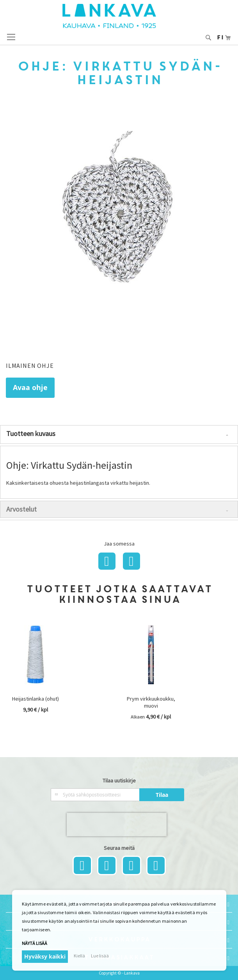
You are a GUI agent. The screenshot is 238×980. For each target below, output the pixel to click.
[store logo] (119, 16)
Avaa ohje (30, 388)
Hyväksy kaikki (45, 956)
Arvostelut (21, 509)
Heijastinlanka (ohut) (36, 699)
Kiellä (79, 956)
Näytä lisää (35, 943)
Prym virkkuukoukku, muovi (151, 702)
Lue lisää (100, 956)
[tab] (119, 434)
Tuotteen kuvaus (31, 433)
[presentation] (117, 825)
